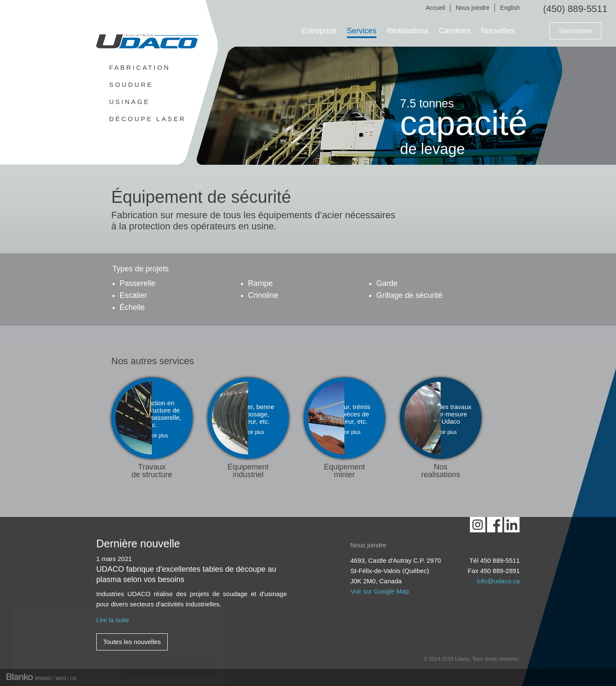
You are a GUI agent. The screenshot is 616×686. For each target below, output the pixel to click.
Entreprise (319, 31)
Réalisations (408, 31)
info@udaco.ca (498, 581)
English (510, 8)
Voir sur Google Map (380, 591)
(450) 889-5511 (575, 9)
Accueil (435, 8)
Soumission (575, 31)
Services (362, 31)
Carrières (455, 31)
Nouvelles (498, 31)
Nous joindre (472, 8)
